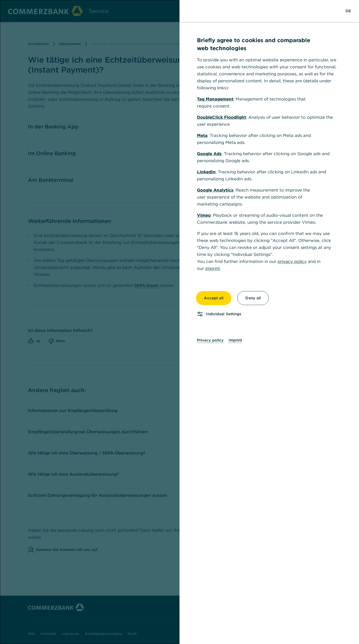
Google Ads (209, 154)
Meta (202, 135)
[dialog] (179, 322)
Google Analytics (215, 190)
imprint (213, 268)
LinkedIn (206, 172)
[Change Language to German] (348, 11)
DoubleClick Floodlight (222, 117)
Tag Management (215, 99)
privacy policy (292, 261)
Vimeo (204, 215)
